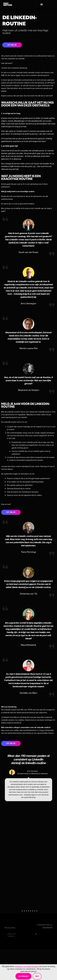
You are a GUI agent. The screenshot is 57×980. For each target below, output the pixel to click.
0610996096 (47, 928)
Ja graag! (23, 976)
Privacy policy (10, 928)
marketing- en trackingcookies (27, 966)
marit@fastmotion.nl (45, 925)
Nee (37, 976)
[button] (42, 4)
